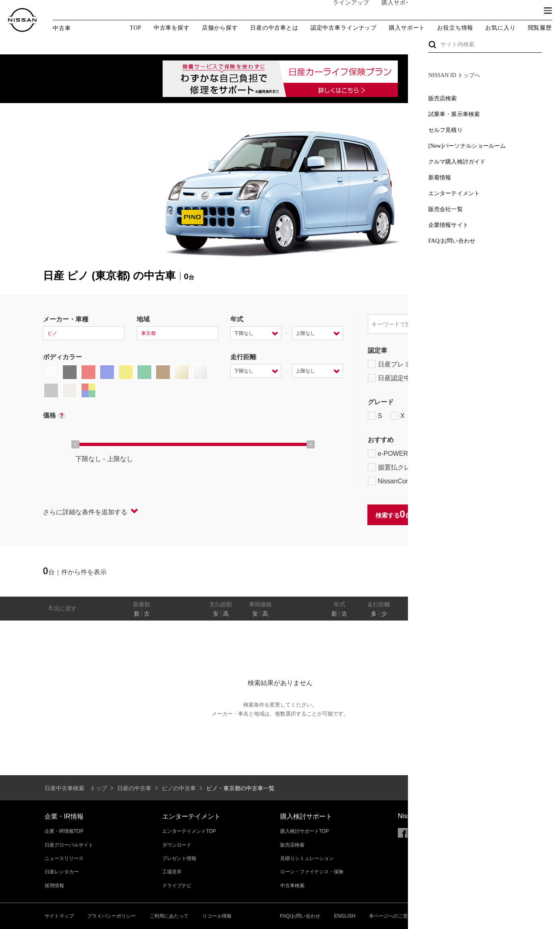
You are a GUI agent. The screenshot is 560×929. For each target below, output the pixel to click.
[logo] (22, 20)
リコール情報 (217, 916)
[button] (548, 11)
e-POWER (388, 453)
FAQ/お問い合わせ (300, 916)
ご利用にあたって (169, 916)
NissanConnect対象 (406, 481)
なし (489, 614)
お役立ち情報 (455, 28)
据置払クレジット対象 (410, 467)
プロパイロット (470, 453)
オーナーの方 (440, 11)
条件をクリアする (491, 515)
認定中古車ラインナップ (344, 28)
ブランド (519, 11)
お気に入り (500, 28)
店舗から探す (220, 28)
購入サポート (392, 11)
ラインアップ (343, 11)
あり (505, 614)
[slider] (75, 444)
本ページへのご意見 (391, 916)
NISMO (497, 416)
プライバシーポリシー (112, 916)
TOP (136, 28)
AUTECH (454, 416)
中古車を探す (172, 28)
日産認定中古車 (396, 378)
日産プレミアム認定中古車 (412, 364)
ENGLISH (345, 916)
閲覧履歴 (540, 28)
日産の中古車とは (274, 28)
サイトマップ (59, 916)
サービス (483, 11)
